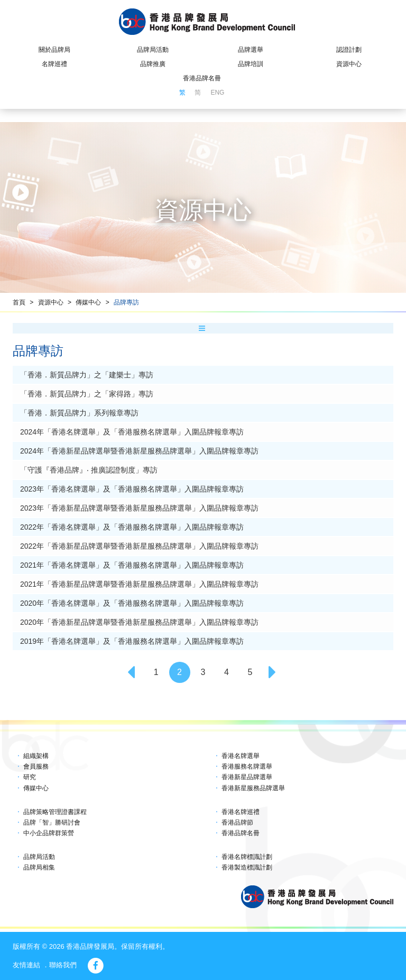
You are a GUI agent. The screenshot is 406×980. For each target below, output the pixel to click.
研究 (30, 777)
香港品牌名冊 (202, 78)
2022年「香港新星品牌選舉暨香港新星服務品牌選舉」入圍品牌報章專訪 (139, 546)
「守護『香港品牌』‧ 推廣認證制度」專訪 (89, 470)
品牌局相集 (39, 867)
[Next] (273, 672)
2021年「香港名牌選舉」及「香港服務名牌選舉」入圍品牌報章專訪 (132, 565)
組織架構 (36, 756)
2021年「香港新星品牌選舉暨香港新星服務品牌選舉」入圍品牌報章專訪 (139, 584)
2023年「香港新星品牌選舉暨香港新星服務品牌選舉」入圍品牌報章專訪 (139, 508)
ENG (217, 93)
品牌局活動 (153, 50)
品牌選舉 (251, 50)
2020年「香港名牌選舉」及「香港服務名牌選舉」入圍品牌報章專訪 (132, 603)
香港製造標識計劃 (247, 867)
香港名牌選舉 (241, 756)
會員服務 (36, 766)
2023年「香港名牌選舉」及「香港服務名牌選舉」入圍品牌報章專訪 (132, 489)
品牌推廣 (153, 64)
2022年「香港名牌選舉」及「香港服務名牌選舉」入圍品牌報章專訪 (132, 527)
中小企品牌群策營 (49, 833)
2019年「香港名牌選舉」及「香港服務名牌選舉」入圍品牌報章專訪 (132, 641)
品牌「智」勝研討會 (52, 822)
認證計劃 (349, 50)
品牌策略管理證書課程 (55, 812)
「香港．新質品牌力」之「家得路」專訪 (87, 394)
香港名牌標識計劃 (247, 857)
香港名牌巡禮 (241, 812)
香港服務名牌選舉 (247, 766)
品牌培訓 (251, 64)
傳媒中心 (88, 302)
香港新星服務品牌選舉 (253, 788)
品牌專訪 (126, 302)
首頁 (19, 302)
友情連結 (26, 965)
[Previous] (133, 672)
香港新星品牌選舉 (247, 777)
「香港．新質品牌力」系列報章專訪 (79, 413)
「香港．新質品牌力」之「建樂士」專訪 (87, 375)
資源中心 (349, 64)
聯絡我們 (63, 965)
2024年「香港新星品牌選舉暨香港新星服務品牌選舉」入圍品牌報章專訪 (139, 451)
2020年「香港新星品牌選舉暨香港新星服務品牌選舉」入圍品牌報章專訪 (139, 622)
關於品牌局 (54, 50)
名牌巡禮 (54, 64)
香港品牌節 (237, 822)
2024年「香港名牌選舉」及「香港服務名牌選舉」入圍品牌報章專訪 (132, 432)
